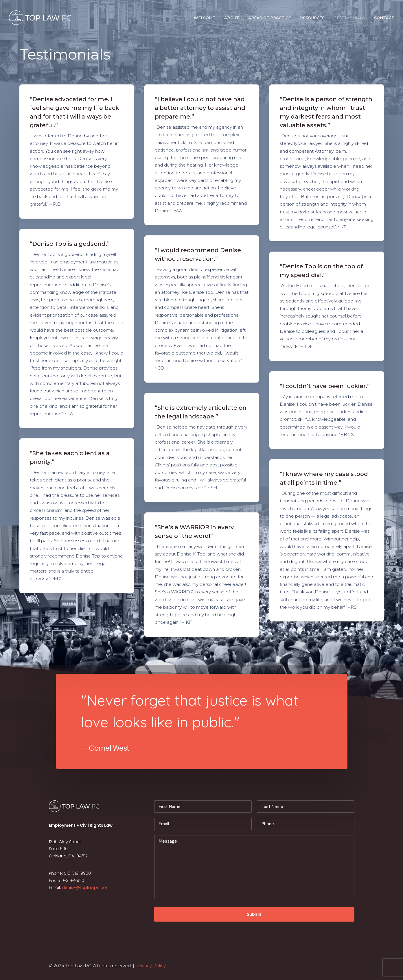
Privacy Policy (151, 966)
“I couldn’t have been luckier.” (325, 386)
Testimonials (349, 18)
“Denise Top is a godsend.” (70, 244)
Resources (312, 18)
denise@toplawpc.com (86, 887)
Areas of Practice (269, 18)
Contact (384, 18)
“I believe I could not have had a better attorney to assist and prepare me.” (200, 108)
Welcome (204, 18)
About (232, 18)
